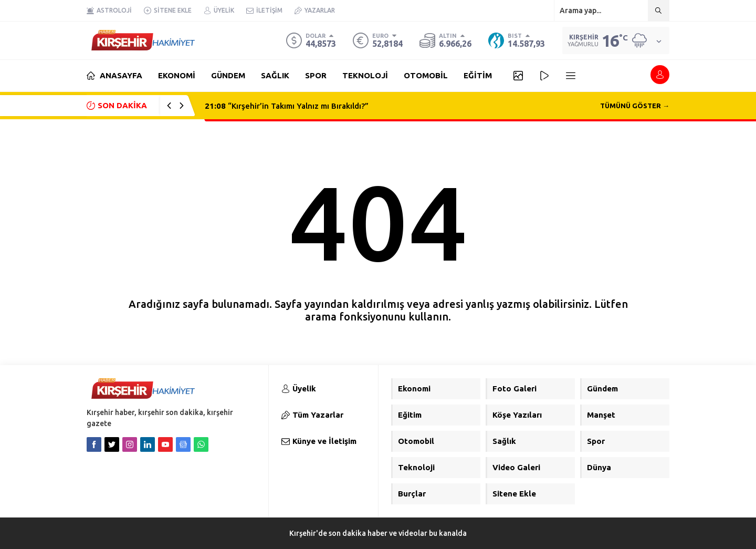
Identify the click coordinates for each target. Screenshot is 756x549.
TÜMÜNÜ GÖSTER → (635, 106)
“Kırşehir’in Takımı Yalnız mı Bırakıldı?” (287, 106)
